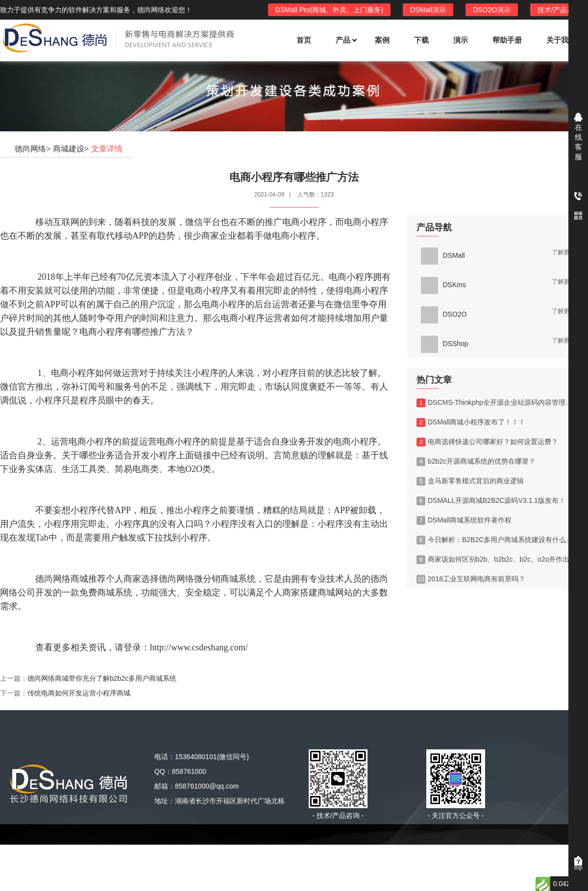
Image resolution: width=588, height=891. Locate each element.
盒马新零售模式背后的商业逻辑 (470, 481)
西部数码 (384, 859)
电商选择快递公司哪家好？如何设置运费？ (487, 442)
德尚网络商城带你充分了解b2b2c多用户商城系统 (102, 678)
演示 (461, 40)
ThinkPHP (237, 859)
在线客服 (578, 142)
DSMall (443, 255)
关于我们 (561, 40)
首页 (304, 40)
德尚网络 (30, 149)
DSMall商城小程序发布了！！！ (471, 422)
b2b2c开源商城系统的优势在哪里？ (476, 462)
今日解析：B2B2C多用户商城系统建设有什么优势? (497, 540)
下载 (421, 40)
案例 (382, 40)
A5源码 (337, 859)
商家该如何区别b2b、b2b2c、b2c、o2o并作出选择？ (497, 560)
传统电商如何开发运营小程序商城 (79, 693)
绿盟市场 (290, 859)
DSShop (445, 344)
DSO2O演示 (492, 10)
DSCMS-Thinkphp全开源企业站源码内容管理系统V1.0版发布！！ (497, 403)
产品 (345, 40)
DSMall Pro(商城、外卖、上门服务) (329, 10)
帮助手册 (507, 40)
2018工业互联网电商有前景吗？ (471, 579)
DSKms (443, 285)
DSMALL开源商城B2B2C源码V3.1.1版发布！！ (494, 501)
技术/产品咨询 (559, 10)
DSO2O (444, 314)
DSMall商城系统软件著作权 (464, 520)
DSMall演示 (428, 10)
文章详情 (107, 149)
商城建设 (69, 149)
